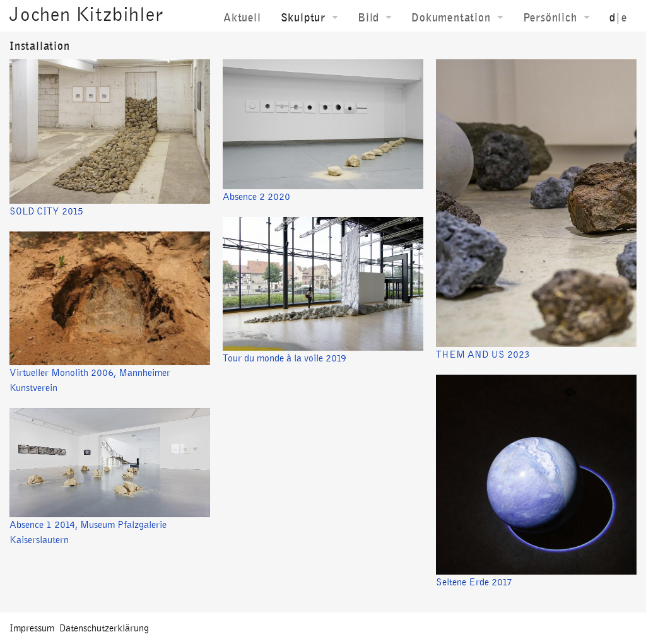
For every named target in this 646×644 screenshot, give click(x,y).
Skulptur (303, 17)
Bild (368, 17)
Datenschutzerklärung (104, 628)
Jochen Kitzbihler (86, 14)
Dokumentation (451, 17)
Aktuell (242, 17)
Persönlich (550, 17)
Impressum (32, 628)
